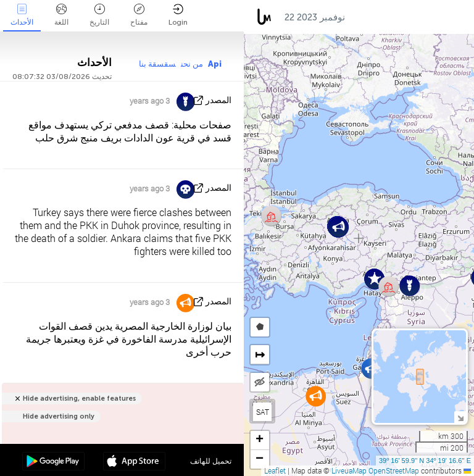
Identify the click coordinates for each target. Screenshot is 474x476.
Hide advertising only (59, 416)
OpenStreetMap (394, 470)
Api (215, 64)
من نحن (192, 64)
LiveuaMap (349, 470)
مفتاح (139, 15)
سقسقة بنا (157, 64)
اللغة (61, 15)
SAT (263, 412)
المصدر (218, 100)
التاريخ (99, 15)
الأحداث (22, 15)
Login (178, 15)
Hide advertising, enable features (79, 399)
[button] (371, 368)
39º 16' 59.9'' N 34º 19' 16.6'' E (425, 461)
